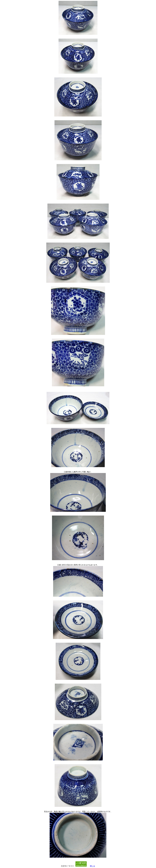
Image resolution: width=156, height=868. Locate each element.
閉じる (92, 866)
